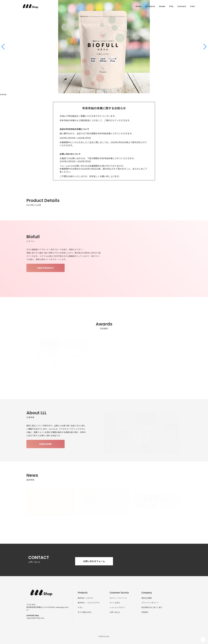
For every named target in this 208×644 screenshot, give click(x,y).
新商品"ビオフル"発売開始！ (93, 520)
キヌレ (80, 607)
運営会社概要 (147, 598)
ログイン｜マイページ (118, 598)
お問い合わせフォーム (94, 561)
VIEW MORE (46, 444)
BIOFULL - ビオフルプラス (89, 603)
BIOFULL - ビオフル (85, 598)
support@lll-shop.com (35, 618)
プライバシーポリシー (150, 603)
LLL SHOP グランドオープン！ (147, 520)
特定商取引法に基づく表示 (152, 607)
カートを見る (115, 603)
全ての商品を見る (85, 612)
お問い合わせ (115, 612)
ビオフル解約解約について (39, 520)
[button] (3, 47)
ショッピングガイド (117, 607)
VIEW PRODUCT (46, 268)
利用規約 (145, 612)
